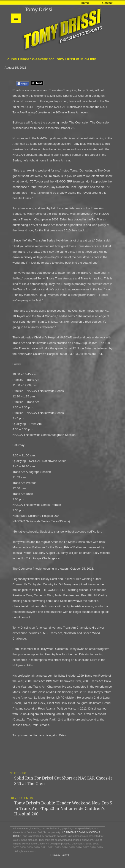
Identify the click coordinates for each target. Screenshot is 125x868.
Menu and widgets (16, 23)
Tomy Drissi (39, 9)
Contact (107, 3)
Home (85, 3)
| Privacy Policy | (59, 855)
